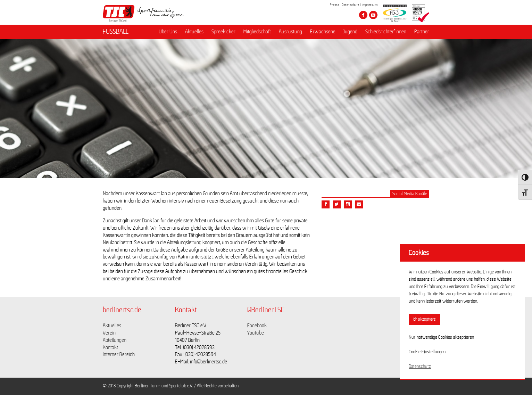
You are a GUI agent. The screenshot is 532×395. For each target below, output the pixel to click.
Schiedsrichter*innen (386, 32)
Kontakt (110, 347)
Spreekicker (223, 32)
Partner (422, 32)
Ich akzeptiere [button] (424, 319)
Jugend (350, 32)
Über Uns (168, 32)
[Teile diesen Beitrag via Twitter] (337, 204)
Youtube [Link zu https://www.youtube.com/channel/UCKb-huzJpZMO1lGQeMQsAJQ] (256, 333)
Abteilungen (115, 340)
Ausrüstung (290, 32)
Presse (335, 5)
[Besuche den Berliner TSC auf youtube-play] (373, 15)
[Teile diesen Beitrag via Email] (348, 204)
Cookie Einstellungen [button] (427, 352)
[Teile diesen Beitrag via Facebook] (326, 204)
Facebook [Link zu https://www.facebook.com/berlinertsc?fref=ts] (257, 326)
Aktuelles (194, 32)
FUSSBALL (116, 32)
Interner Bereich (119, 354)
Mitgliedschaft (257, 32)
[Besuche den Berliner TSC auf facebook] (363, 15)
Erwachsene (323, 32)
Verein (109, 333)
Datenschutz (351, 5)
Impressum (370, 5)
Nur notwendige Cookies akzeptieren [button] (441, 337)
